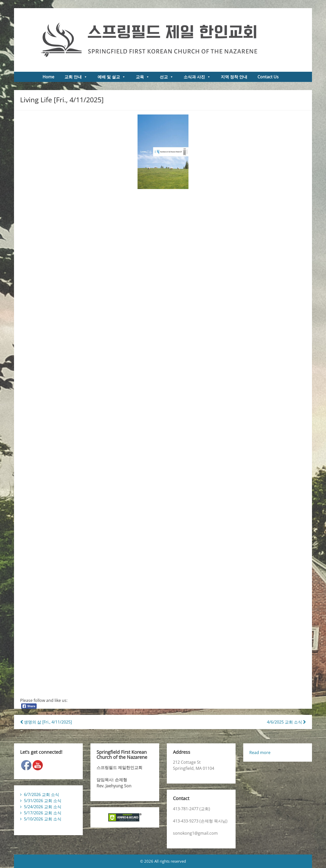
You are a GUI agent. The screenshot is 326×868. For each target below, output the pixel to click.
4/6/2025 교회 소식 (286, 722)
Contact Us (268, 77)
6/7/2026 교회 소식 (42, 794)
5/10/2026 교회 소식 (43, 819)
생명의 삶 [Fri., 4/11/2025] (46, 722)
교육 (143, 77)
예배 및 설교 (112, 77)
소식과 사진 (197, 77)
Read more (260, 753)
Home (48, 77)
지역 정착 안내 (234, 77)
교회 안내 (76, 77)
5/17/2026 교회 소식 (43, 813)
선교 (167, 77)
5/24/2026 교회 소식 (43, 807)
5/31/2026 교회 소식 (43, 801)
